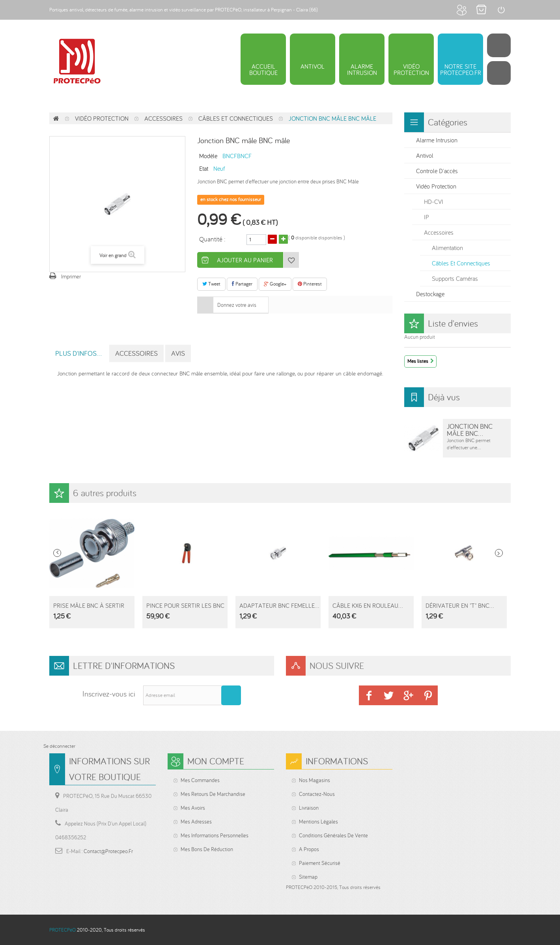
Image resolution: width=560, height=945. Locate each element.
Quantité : (212, 239)
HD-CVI (434, 202)
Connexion (501, 10)
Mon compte (461, 10)
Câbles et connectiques (236, 118)
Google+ (275, 284)
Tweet (211, 284)
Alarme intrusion (437, 140)
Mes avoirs (193, 808)
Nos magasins (315, 780)
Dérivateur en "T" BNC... (460, 605)
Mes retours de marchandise (213, 794)
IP (427, 217)
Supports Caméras (455, 278)
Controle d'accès (437, 171)
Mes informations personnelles (215, 835)
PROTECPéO (63, 930)
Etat (204, 168)
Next (499, 553)
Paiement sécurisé (320, 863)
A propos (309, 849)
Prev (57, 553)
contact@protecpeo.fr (108, 851)
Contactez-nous (317, 794)
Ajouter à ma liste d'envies (291, 260)
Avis (178, 353)
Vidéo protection (102, 118)
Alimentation (447, 248)
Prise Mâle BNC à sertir (89, 605)
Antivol (425, 155)
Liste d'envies (453, 323)
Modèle (208, 156)
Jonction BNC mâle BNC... (470, 430)
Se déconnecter (59, 746)
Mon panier (481, 10)
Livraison (309, 808)
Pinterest (310, 284)
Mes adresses (196, 822)
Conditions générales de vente (333, 835)
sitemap (308, 877)
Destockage (430, 294)
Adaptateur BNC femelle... (279, 605)
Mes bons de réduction (207, 849)
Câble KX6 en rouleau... (368, 605)
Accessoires (163, 118)
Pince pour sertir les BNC (185, 605)
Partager (242, 284)
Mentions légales (318, 822)
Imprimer (71, 276)
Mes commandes (200, 780)
